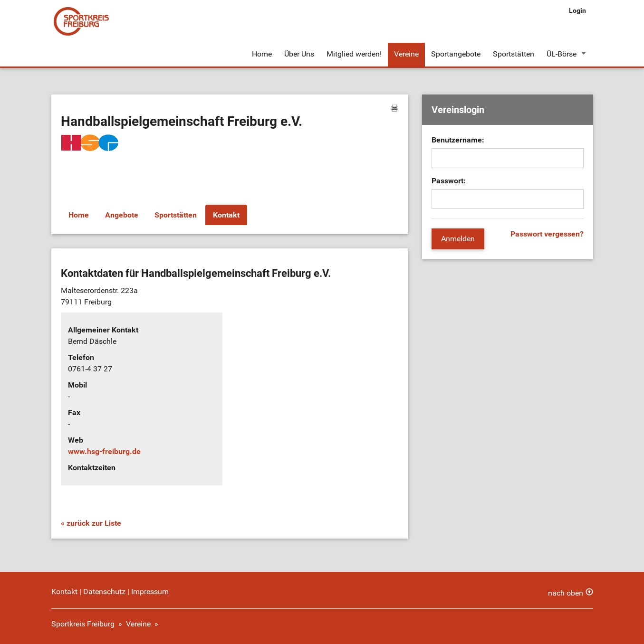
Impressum (150, 592)
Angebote (122, 215)
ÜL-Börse (562, 54)
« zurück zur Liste (91, 523)
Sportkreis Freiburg (83, 624)
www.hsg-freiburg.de (104, 451)
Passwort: (449, 181)
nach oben (566, 593)
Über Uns (299, 54)
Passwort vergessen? (547, 234)
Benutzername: (458, 140)
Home (262, 54)
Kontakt (226, 215)
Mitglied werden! (354, 54)
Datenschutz (104, 592)
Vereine (406, 54)
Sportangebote (456, 54)
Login (577, 10)
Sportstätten (514, 54)
